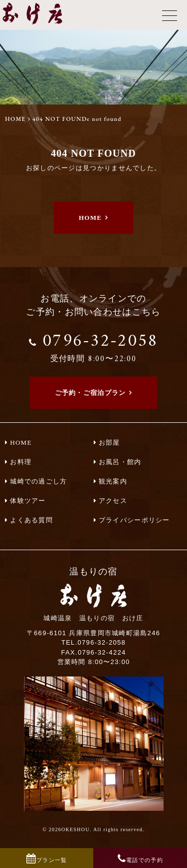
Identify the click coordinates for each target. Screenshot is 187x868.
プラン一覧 (52, 860)
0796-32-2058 (93, 346)
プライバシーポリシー (134, 520)
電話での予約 (145, 860)
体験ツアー (28, 501)
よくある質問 (31, 520)
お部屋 (109, 442)
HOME (15, 119)
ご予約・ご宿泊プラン (91, 393)
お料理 (21, 462)
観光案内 (113, 481)
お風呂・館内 (120, 462)
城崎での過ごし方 (38, 481)
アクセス (113, 501)
